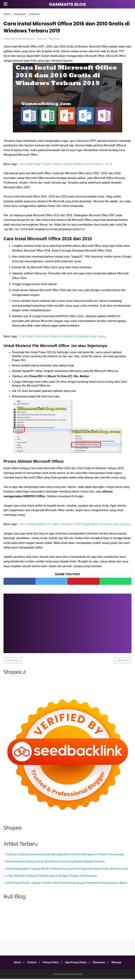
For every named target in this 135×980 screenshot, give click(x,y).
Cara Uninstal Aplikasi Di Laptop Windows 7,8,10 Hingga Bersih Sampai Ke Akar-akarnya (75, 525)
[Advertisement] (67, 622)
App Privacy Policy (77, 964)
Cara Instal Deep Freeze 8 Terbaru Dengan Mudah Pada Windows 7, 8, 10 (66, 165)
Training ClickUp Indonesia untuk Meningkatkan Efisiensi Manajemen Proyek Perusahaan (65, 856)
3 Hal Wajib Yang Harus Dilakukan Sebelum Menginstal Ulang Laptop (62, 337)
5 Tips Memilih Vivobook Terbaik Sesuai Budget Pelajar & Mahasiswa (51, 877)
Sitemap (120, 964)
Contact (30, 964)
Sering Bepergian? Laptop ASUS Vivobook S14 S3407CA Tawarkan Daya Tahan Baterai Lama (67, 870)
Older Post (123, 662)
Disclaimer (101, 964)
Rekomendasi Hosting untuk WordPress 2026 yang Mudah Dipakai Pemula (55, 863)
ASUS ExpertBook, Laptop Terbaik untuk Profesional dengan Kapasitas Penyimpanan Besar (66, 884)
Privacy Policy (50, 964)
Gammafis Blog (68, 4)
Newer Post (12, 662)
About (14, 964)
